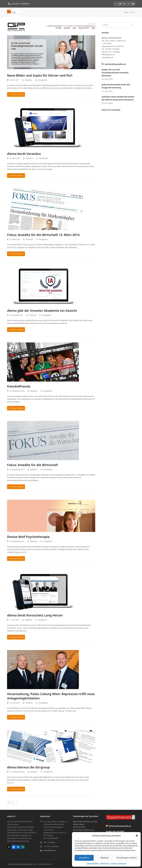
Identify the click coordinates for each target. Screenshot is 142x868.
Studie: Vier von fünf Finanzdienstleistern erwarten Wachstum (115, 73)
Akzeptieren (84, 858)
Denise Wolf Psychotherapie (28, 537)
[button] (137, 836)
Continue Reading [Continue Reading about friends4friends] (16, 408)
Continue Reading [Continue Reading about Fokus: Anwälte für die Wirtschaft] (16, 487)
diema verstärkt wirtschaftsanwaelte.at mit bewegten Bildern (83, 830)
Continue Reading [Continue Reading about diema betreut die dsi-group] (16, 789)
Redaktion (29, 80)
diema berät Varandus (24, 154)
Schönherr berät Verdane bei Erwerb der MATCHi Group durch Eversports (118, 98)
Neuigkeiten (43, 80)
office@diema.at (50, 850)
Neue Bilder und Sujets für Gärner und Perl (40, 75)
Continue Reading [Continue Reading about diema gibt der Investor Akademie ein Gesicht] (16, 329)
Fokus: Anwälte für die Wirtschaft (32, 465)
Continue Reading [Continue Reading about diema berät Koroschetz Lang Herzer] (16, 637)
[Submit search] (132, 25)
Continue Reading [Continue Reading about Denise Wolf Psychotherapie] (16, 558)
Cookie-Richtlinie (93, 863)
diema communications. (24, 864)
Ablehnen (104, 858)
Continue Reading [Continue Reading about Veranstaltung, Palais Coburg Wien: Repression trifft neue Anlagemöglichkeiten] (16, 717)
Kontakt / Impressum (118, 863)
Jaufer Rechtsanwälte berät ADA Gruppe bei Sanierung (116, 86)
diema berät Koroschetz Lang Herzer (35, 615)
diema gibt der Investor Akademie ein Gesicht (42, 310)
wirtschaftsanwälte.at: (115, 64)
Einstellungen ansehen (127, 858)
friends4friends (19, 386)
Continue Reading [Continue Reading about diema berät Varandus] (16, 175)
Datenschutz (105, 863)
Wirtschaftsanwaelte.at (120, 826)
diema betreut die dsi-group (28, 767)
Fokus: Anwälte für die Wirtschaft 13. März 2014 (43, 235)
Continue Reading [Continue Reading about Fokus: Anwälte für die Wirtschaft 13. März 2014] (16, 254)
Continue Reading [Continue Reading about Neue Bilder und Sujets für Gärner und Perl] (16, 94)
